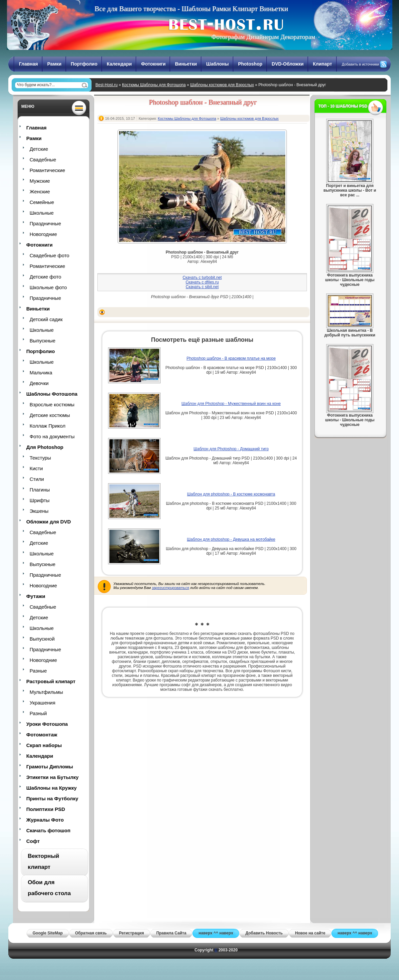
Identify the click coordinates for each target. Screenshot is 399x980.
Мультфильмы (46, 692)
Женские (40, 192)
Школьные (42, 213)
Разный (38, 713)
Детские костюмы (50, 415)
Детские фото (45, 277)
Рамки (54, 64)
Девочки (39, 383)
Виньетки (186, 64)
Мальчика (41, 373)
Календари (119, 64)
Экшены (39, 511)
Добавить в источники (360, 64)
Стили (37, 479)
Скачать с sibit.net (202, 287)
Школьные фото (48, 287)
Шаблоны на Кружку (52, 788)
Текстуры (40, 458)
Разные (38, 671)
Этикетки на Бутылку (52, 777)
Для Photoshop (45, 447)
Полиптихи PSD (46, 809)
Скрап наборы (44, 745)
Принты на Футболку (52, 798)
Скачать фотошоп (48, 830)
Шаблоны (217, 64)
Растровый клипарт (51, 681)
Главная (28, 64)
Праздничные (45, 223)
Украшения (42, 703)
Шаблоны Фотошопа (52, 394)
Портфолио (84, 64)
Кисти (36, 468)
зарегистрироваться (171, 588)
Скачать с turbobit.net (202, 278)
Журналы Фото (45, 820)
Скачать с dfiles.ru (202, 282)
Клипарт (323, 64)
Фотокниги (153, 64)
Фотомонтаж (42, 735)
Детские (39, 149)
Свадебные (43, 160)
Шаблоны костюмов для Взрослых (222, 85)
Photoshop (250, 64)
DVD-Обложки (288, 64)
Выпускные (43, 341)
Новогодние (43, 234)
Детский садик (46, 319)
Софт (33, 841)
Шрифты (40, 500)
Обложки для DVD (49, 522)
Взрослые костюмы (52, 404)
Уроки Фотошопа (47, 724)
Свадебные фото (49, 255)
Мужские (40, 181)
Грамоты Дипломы (50, 767)
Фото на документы (52, 436)
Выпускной (42, 639)
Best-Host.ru (107, 85)
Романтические (47, 170)
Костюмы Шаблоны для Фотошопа (154, 85)
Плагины (40, 490)
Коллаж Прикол (48, 426)
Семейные (42, 202)
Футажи (36, 596)
